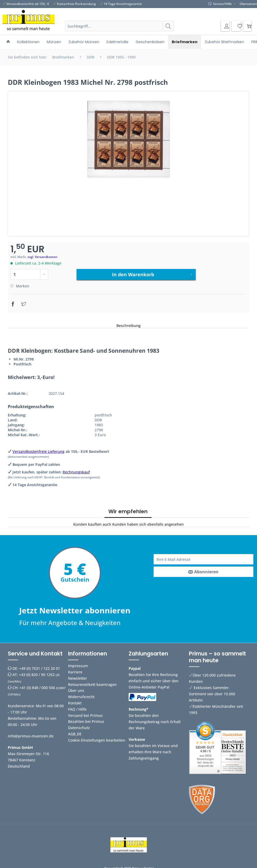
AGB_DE (75, 731)
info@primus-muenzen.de (31, 733)
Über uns (76, 688)
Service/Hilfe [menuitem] (220, 4)
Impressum (78, 663)
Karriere (75, 669)
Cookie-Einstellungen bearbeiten (97, 738)
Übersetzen (248, 4)
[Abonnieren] (203, 569)
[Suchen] (168, 26)
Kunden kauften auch (92, 522)
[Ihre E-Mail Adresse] (203, 557)
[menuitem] (119, 32)
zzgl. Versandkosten (42, 257)
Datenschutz (79, 725)
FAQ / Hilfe (77, 707)
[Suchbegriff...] (119, 26)
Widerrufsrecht (81, 694)
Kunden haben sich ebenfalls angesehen (148, 522)
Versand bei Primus (85, 713)
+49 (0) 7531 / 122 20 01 (40, 666)
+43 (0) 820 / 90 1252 (37, 672)
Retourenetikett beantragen (92, 682)
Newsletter (78, 676)
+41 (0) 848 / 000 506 (37, 685)
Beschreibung (128, 323)
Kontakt (75, 700)
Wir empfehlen (128, 509)
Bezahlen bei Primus (86, 719)
